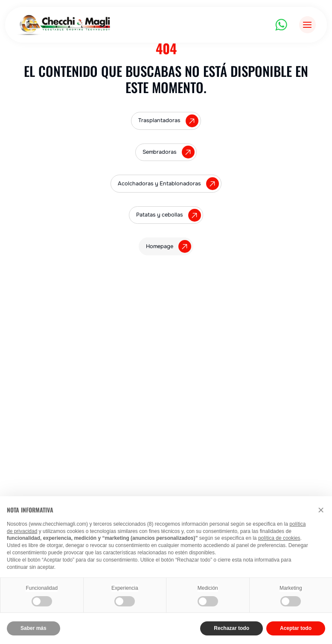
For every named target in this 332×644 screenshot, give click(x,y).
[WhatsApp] (281, 25)
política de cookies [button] (279, 538)
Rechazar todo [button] (232, 628)
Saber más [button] (33, 628)
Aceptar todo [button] (296, 628)
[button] (321, 510)
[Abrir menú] (307, 25)
